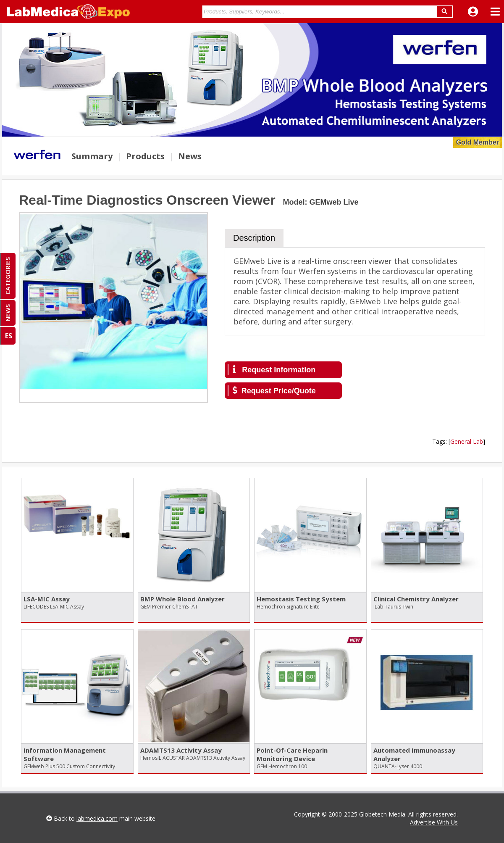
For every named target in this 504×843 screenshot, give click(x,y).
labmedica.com (97, 818)
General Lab (467, 441)
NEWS (8, 313)
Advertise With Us (434, 822)
